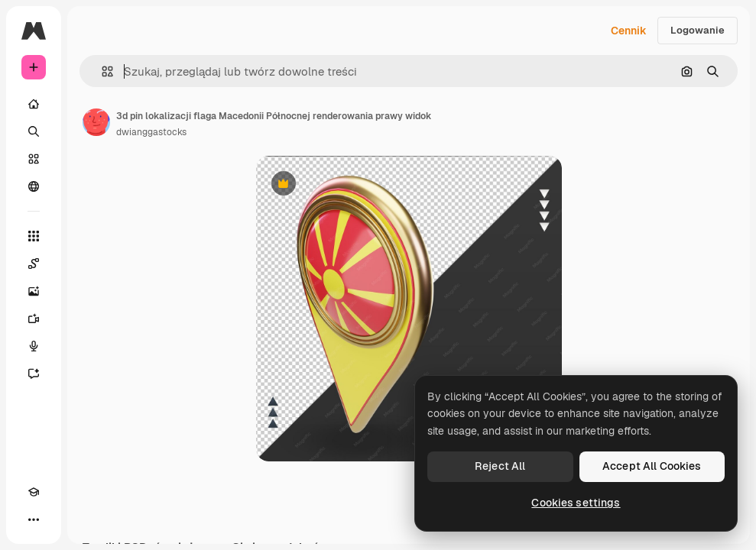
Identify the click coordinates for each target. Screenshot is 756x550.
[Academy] (34, 492)
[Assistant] (34, 374)
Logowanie (698, 30)
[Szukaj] (34, 131)
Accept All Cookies (652, 466)
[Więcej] (34, 519)
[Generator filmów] (34, 319)
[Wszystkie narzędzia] (34, 236)
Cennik (629, 31)
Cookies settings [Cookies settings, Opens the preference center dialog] (576, 503)
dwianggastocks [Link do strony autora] (151, 132)
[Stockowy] (34, 159)
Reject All (500, 466)
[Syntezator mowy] (34, 346)
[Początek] (34, 104)
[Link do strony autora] (96, 122)
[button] (101, 71)
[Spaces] (34, 264)
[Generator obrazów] (34, 291)
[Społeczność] (34, 186)
